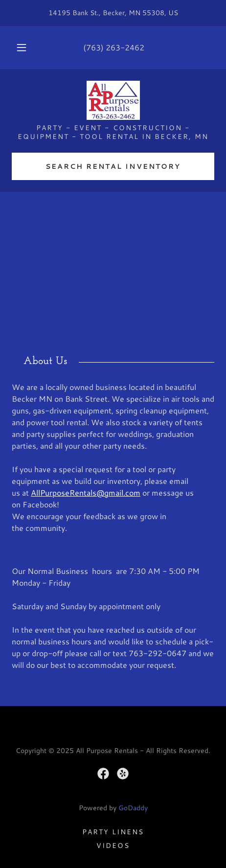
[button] (22, 47)
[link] (113, 100)
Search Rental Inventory (113, 166)
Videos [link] (113, 845)
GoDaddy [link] (133, 808)
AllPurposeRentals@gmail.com (86, 492)
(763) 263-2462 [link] (114, 47)
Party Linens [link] (113, 832)
